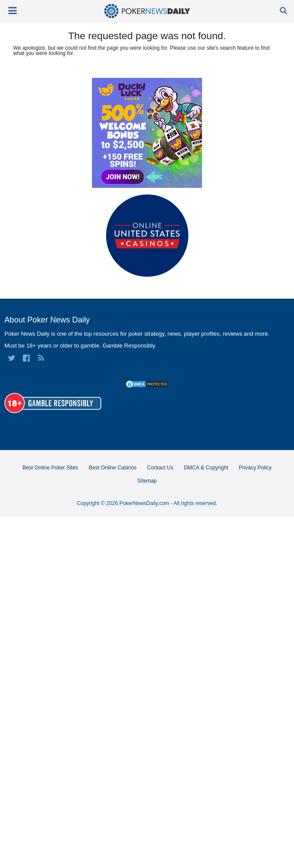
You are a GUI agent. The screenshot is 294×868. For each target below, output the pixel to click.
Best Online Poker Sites (50, 468)
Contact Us (160, 468)
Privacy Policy (255, 468)
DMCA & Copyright (206, 468)
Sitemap (147, 481)
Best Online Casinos (113, 468)
